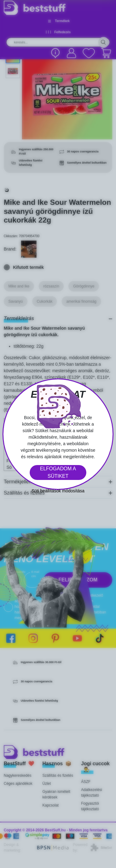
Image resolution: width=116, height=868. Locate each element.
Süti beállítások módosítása (58, 491)
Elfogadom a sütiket (58, 472)
